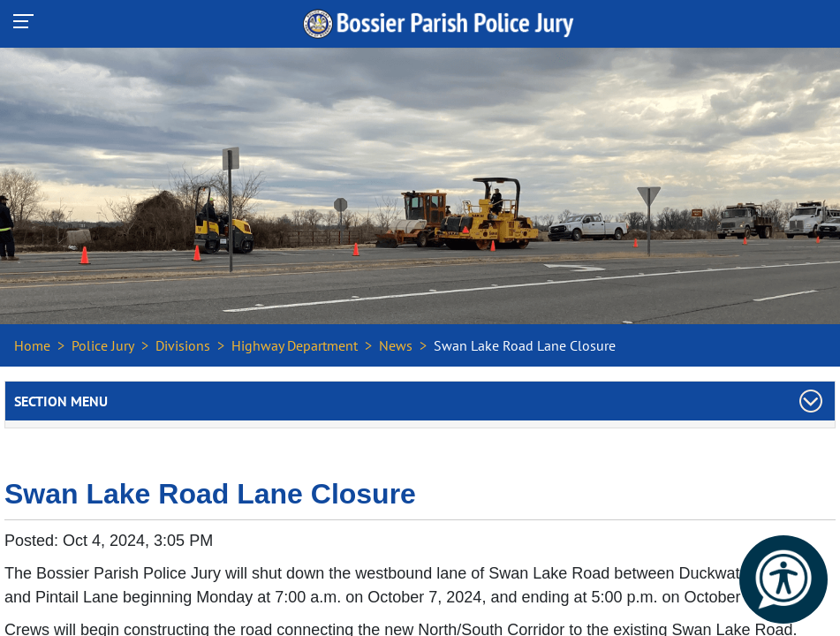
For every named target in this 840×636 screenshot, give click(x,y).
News (396, 345)
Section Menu (61, 401)
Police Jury (103, 345)
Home (32, 345)
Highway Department (295, 345)
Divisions (183, 345)
